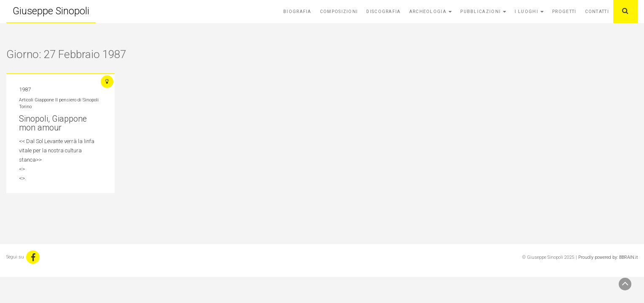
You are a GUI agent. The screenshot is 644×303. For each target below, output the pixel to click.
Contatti (597, 12)
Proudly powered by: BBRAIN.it (608, 257)
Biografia (297, 12)
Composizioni (339, 12)
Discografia (383, 12)
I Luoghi (529, 12)
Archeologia (431, 12)
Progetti (564, 12)
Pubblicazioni (483, 12)
